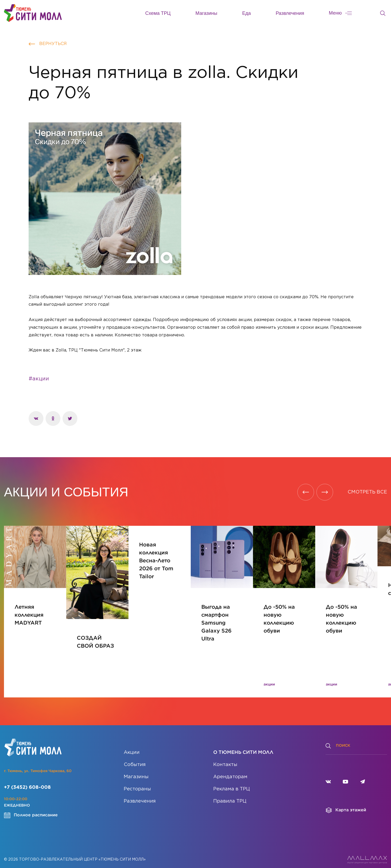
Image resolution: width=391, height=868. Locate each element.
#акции (39, 379)
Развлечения (290, 13)
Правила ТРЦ (230, 795)
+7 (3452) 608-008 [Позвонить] (27, 781)
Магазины (206, 13)
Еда (246, 13)
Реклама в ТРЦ (232, 782)
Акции (132, 746)
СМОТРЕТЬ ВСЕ (367, 492)
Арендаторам (230, 770)
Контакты (225, 758)
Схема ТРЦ (158, 13)
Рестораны (137, 782)
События (135, 758)
